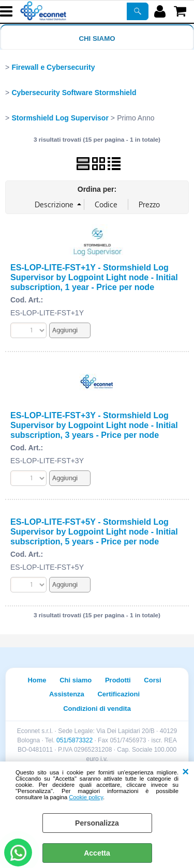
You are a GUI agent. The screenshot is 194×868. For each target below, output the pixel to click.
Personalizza (97, 823)
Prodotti (118, 680)
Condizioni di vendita (97, 709)
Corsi (152, 680)
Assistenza (67, 694)
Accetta (97, 853)
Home (37, 680)
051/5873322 (74, 740)
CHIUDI (185, 772)
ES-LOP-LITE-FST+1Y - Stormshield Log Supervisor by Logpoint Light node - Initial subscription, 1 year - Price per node (94, 277)
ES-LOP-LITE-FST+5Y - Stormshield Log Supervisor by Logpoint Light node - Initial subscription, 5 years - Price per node (94, 531)
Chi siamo (97, 39)
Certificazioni (118, 694)
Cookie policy (86, 797)
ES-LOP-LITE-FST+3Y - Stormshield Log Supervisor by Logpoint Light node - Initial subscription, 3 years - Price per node (94, 425)
